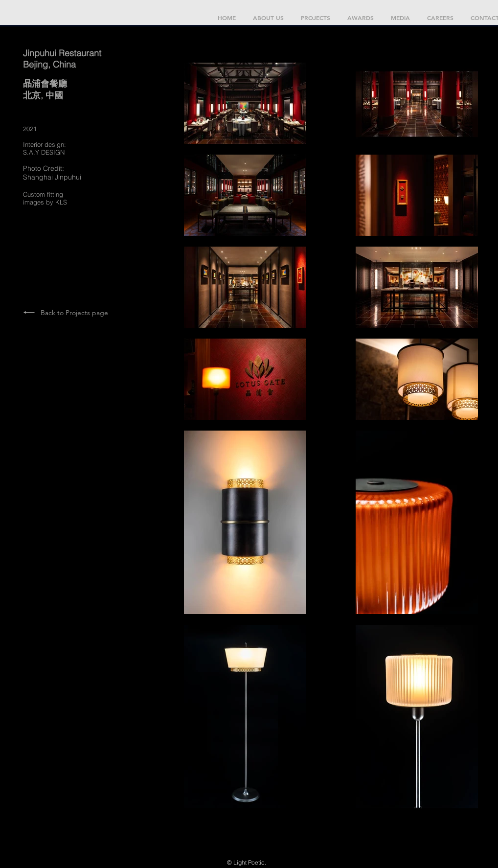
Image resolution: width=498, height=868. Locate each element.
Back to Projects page (74, 313)
